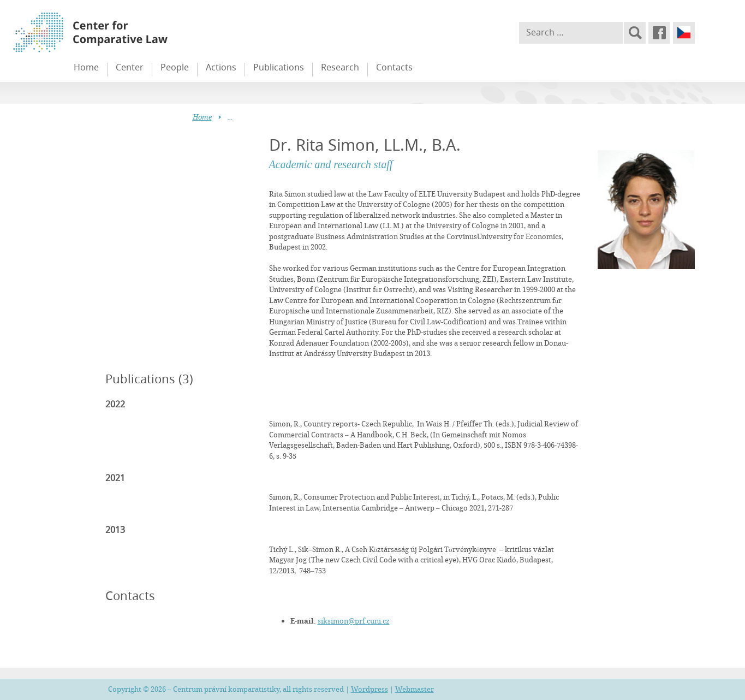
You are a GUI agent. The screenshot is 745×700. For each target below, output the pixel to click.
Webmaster (415, 689)
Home (86, 67)
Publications (279, 67)
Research (340, 67)
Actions (221, 67)
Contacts (394, 67)
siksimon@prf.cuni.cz (354, 621)
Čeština (684, 33)
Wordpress (369, 689)
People (175, 67)
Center (130, 67)
